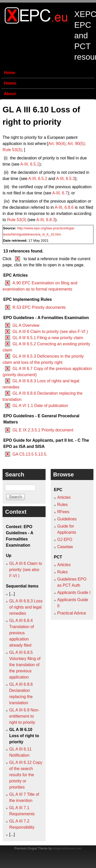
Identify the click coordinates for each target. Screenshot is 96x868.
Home (9, 73)
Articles (64, 497)
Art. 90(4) (57, 144)
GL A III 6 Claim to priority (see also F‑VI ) (50, 332)
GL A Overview (26, 325)
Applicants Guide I (74, 593)
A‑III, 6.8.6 (64, 207)
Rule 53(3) (12, 150)
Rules (63, 505)
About (10, 94)
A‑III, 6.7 (60, 193)
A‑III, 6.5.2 (38, 179)
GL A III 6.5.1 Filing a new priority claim (48, 338)
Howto (10, 83)
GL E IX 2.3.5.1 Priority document (43, 430)
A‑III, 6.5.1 (30, 164)
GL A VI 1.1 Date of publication (40, 406)
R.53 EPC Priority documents (39, 307)
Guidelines (67, 519)
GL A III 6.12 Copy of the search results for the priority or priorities (26, 775)
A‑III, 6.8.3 (46, 220)
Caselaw (65, 547)
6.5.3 (66, 179)
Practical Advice (72, 613)
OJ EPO (65, 540)
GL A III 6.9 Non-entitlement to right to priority (24, 716)
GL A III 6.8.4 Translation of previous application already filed (22, 633)
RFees (63, 512)
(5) (76, 144)
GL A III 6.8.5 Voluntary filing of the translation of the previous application (25, 665)
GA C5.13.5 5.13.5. (30, 454)
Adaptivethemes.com (67, 848)
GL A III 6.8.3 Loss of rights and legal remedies (26, 607)
